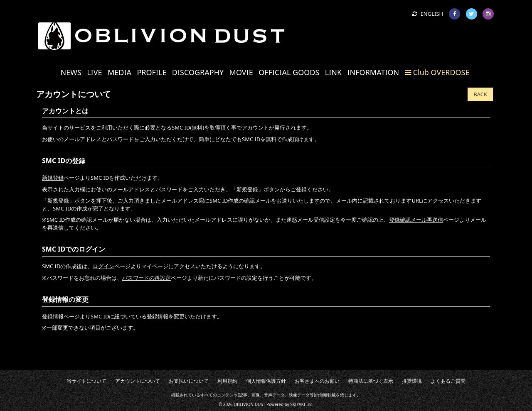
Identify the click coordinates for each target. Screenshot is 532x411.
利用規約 (236, 380)
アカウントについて (164, 380)
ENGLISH (428, 14)
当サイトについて (123, 380)
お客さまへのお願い (307, 380)
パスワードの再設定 (147, 278)
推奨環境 (382, 380)
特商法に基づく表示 (350, 380)
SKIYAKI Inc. (302, 402)
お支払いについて (205, 380)
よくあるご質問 (411, 380)
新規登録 (53, 178)
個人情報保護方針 (266, 380)
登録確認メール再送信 (416, 220)
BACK (480, 94)
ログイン (103, 266)
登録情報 (53, 316)
